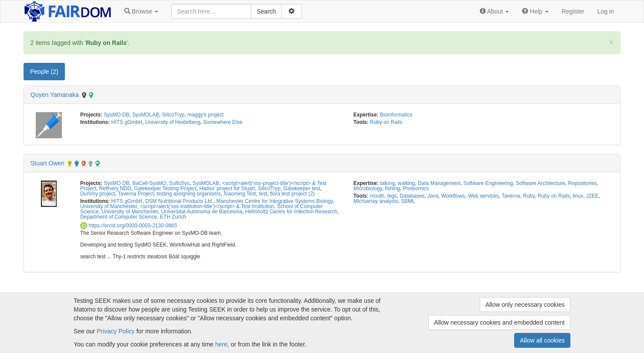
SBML (408, 201)
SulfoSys (179, 183)
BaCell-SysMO (149, 183)
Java (433, 196)
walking (407, 183)
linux (578, 196)
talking (387, 183)
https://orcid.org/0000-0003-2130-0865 (129, 226)
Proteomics (415, 188)
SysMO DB (117, 115)
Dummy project (98, 194)
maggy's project (205, 115)
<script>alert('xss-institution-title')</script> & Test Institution (207, 206)
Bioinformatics (396, 115)
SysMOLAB (146, 115)
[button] (141, 11)
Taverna (511, 196)
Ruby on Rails (386, 122)
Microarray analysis (376, 201)
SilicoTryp (173, 115)
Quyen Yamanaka (55, 95)
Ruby (529, 196)
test (263, 194)
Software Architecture (541, 183)
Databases (412, 196)
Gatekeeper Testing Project (165, 188)
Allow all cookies (542, 340)
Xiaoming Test (240, 194)
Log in (606, 11)
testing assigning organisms (189, 194)
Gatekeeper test (302, 188)
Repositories (582, 183)
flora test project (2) (292, 194)
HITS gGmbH (127, 122)
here (221, 344)
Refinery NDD (115, 188)
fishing (392, 188)
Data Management (439, 183)
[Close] (611, 42)
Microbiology (368, 188)
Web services (483, 196)
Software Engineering (488, 183)
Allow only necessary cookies (525, 305)
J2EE (592, 196)
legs (392, 196)
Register (573, 11)
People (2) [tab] (44, 72)
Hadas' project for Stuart (227, 188)
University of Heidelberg (173, 122)
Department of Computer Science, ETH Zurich (133, 217)
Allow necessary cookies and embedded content (499, 322)
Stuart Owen (47, 163)
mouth (377, 196)
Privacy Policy (116, 331)
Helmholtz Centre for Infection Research (291, 212)
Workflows (453, 196)
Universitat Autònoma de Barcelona (202, 212)
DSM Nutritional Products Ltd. (179, 201)
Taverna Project (136, 194)
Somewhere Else (223, 122)
